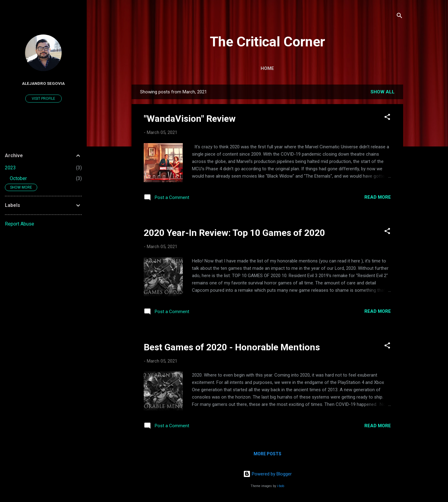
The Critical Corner (267, 42)
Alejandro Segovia (43, 83)
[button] (387, 118)
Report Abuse (20, 224)
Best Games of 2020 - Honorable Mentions (232, 347)
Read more (378, 197)
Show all (383, 92)
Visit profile (43, 99)
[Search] (399, 17)
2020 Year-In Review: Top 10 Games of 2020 (234, 233)
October (18, 178)
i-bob (281, 486)
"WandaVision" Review (190, 119)
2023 (10, 168)
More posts (267, 454)
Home (267, 68)
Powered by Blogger (267, 474)
